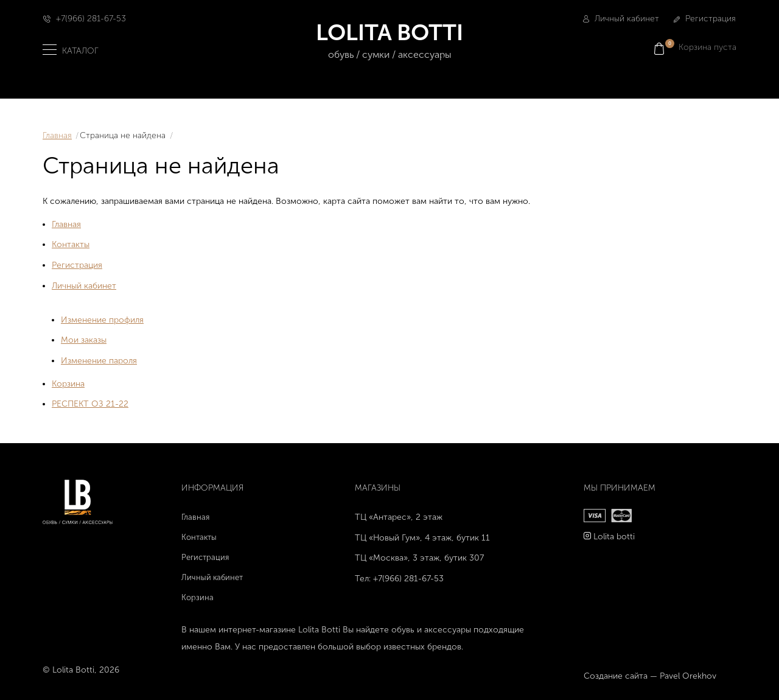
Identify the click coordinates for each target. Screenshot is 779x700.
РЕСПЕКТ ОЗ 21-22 (90, 404)
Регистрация (705, 19)
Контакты (71, 244)
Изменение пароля (99, 361)
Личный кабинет (621, 19)
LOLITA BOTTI (390, 41)
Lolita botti (614, 537)
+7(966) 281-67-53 (91, 19)
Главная (57, 135)
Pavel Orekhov (688, 676)
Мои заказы (84, 340)
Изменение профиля (102, 320)
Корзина (68, 384)
